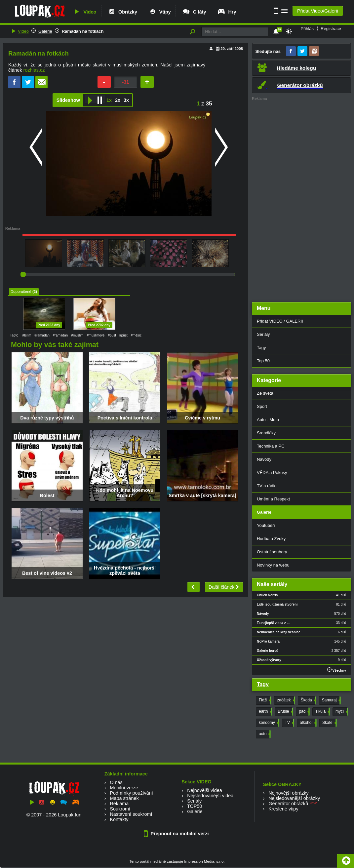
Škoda (308, 700)
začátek (285, 700)
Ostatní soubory (272, 552)
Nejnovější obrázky (289, 793)
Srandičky (266, 433)
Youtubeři (266, 525)
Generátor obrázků (288, 804)
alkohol (308, 723)
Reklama (119, 804)
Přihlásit (308, 29)
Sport (262, 406)
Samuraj (331, 700)
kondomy (268, 723)
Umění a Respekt (273, 499)
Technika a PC (271, 446)
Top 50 (263, 361)
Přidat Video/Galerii (318, 11)
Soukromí (120, 809)
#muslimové (96, 335)
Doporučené (21, 292)
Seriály (263, 334)
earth (265, 712)
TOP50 (195, 806)
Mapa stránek (124, 798)
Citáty (194, 12)
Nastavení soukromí (131, 814)
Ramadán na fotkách (83, 31)
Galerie (45, 31)
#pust (112, 335)
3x (126, 100)
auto (264, 734)
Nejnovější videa (205, 790)
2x (118, 100)
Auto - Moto (268, 420)
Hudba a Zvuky (271, 539)
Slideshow (68, 100)
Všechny (337, 670)
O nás (116, 782)
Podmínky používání (131, 793)
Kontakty (119, 819)
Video (84, 12)
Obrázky (122, 12)
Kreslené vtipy (283, 809)
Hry (227, 12)
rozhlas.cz (34, 70)
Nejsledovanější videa (210, 796)
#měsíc (136, 335)
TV (289, 723)
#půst (123, 335)
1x (109, 100)
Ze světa (265, 393)
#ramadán (60, 335)
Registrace (331, 29)
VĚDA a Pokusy (272, 473)
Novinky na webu (273, 565)
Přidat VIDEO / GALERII (280, 321)
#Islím (27, 335)
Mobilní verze (124, 788)
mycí (341, 712)
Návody (264, 459)
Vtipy (160, 12)
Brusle (285, 712)
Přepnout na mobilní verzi (177, 834)
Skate (329, 723)
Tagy (261, 348)
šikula (322, 712)
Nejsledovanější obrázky (294, 798)
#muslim (77, 335)
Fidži (264, 700)
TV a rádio (267, 486)
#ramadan (42, 335)
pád (304, 712)
